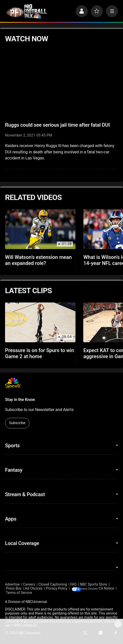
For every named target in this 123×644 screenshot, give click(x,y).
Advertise (12, 584)
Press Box (14, 588)
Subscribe (17, 423)
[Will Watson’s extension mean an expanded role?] (40, 229)
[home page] (27, 11)
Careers (29, 584)
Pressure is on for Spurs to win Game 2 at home (40, 353)
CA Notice (13, 593)
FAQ (73, 584)
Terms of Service (37, 593)
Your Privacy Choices (98, 588)
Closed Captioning (53, 584)
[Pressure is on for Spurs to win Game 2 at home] (40, 322)
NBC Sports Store (94, 584)
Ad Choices (34, 588)
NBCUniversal (36, 602)
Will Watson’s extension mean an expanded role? (38, 260)
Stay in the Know (20, 400)
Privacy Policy (57, 588)
